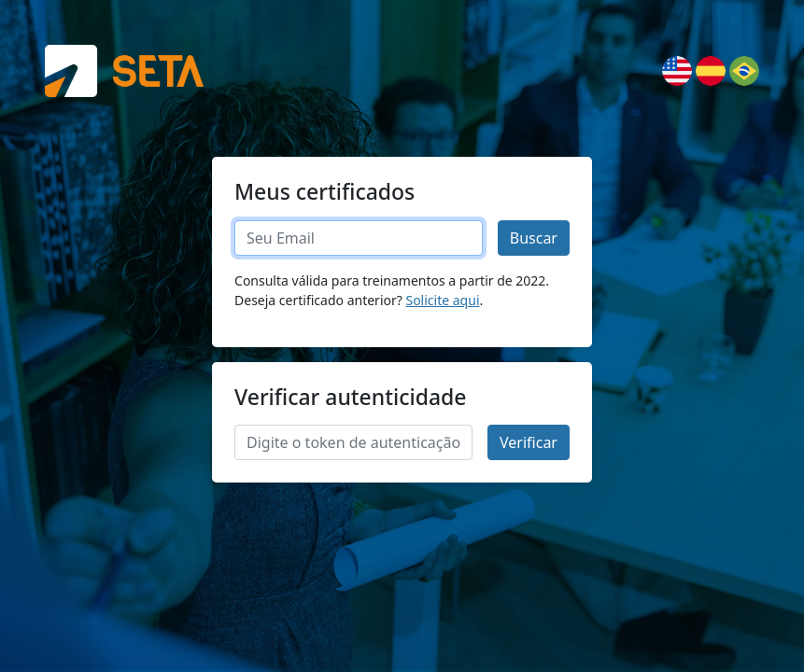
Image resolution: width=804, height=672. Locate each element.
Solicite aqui (442, 300)
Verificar (529, 442)
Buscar (534, 238)
